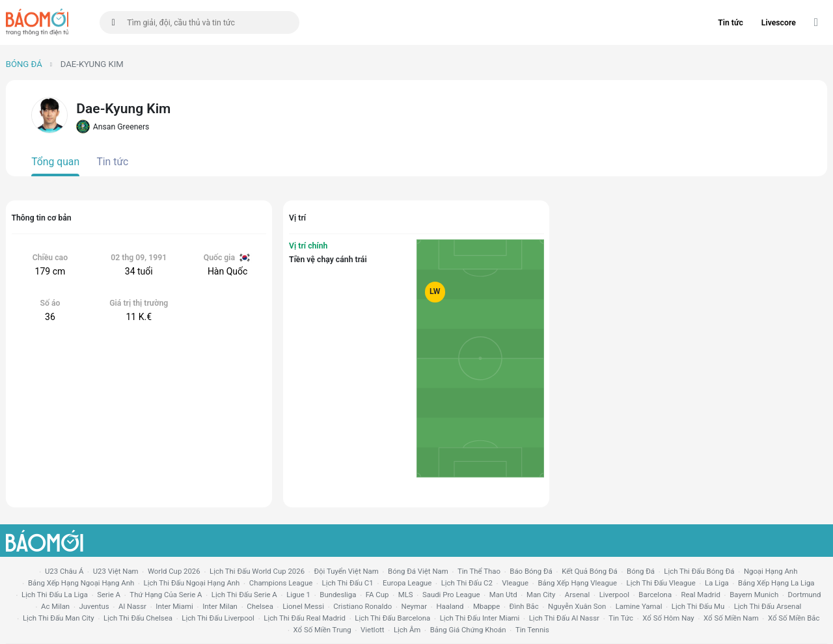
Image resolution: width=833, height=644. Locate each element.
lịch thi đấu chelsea (138, 618)
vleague (515, 583)
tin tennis (532, 630)
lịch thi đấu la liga (55, 595)
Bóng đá (24, 64)
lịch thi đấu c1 (348, 583)
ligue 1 (298, 595)
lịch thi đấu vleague (661, 583)
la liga (717, 583)
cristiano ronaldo (362, 606)
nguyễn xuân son (577, 606)
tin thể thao (479, 571)
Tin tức (731, 23)
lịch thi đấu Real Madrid (305, 618)
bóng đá (641, 571)
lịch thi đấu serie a (244, 595)
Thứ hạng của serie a (166, 595)
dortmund (805, 595)
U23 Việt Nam (116, 571)
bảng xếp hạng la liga (776, 583)
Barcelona (655, 595)
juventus (94, 606)
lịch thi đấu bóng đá (699, 571)
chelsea (260, 606)
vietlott (372, 630)
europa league (407, 583)
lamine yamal (639, 606)
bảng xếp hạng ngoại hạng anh (81, 583)
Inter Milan (220, 606)
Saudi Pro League (451, 595)
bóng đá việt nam (418, 571)
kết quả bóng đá (590, 571)
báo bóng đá (531, 571)
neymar (414, 606)
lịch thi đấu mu (698, 606)
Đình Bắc (524, 606)
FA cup (377, 595)
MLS (406, 595)
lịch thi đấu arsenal (768, 606)
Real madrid (700, 595)
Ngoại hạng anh (771, 571)
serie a (109, 595)
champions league (281, 583)
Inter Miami (174, 606)
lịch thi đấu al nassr (564, 618)
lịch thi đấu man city (59, 618)
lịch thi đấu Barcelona (392, 618)
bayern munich (754, 595)
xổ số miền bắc (794, 618)
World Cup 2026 (174, 571)
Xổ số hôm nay (668, 618)
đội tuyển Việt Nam (346, 571)
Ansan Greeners (113, 127)
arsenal (577, 595)
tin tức (621, 618)
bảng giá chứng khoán (468, 630)
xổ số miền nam (731, 618)
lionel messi (303, 606)
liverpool (614, 595)
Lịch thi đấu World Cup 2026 (257, 571)
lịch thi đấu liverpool (218, 618)
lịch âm (407, 630)
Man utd (503, 595)
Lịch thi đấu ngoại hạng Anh (192, 583)
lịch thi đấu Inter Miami (480, 618)
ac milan (55, 606)
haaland (450, 606)
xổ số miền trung (322, 630)
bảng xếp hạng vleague (577, 583)
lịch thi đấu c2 (467, 583)
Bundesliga (338, 595)
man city (541, 595)
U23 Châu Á (64, 571)
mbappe (486, 606)
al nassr (132, 606)
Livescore (779, 23)
